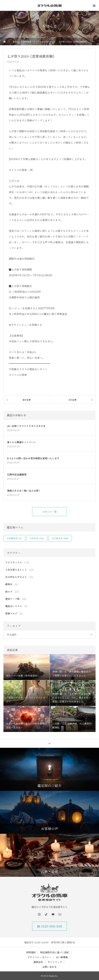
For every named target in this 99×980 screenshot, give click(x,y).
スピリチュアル (14, 562)
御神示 (9, 584)
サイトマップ (55, 962)
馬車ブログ (11, 613)
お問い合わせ (49, 967)
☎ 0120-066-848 (50, 926)
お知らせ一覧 (49, 512)
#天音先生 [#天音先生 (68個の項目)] (60, 538)
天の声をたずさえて (16, 577)
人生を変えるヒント (16, 570)
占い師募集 (62, 957)
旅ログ (9, 592)
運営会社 (38, 962)
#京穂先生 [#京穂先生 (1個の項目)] (14, 538)
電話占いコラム (14, 606)
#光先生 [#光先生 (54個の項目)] (37, 538)
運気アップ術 (12, 599)
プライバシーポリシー (39, 957)
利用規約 (31, 952)
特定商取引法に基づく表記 (55, 952)
